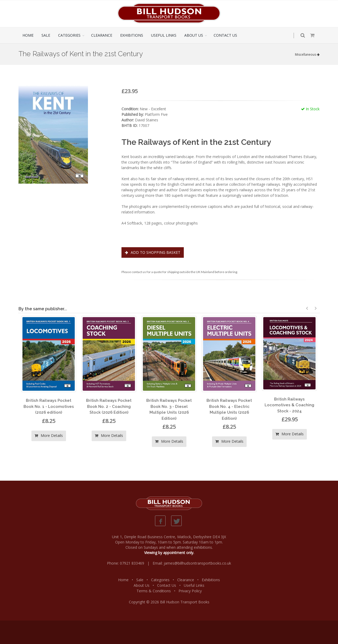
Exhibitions (211, 580)
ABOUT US (194, 35)
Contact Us (167, 585)
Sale (140, 580)
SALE (46, 35)
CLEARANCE (102, 35)
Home (123, 580)
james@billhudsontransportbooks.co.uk (197, 563)
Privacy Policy (190, 591)
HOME (28, 35)
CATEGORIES (69, 35)
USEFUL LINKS (164, 35)
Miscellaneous (307, 54)
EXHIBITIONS (132, 35)
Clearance (186, 580)
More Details (49, 435)
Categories (160, 580)
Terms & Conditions (154, 591)
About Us (142, 585)
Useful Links (194, 585)
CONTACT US (225, 35)
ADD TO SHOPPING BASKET (153, 252)
